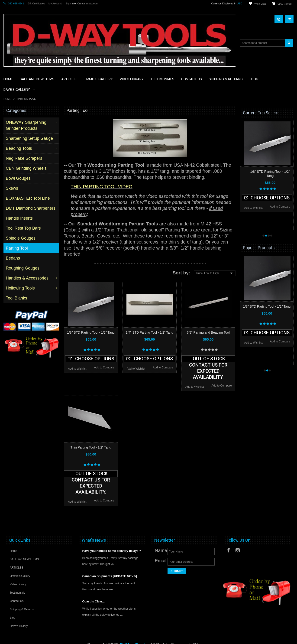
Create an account (88, 3)
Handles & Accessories (28, 278)
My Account (55, 3)
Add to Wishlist (77, 369)
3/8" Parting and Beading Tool (208, 332)
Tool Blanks (17, 298)
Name (161, 550)
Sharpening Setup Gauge (30, 138)
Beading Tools (19, 148)
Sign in (70, 3)
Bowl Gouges (19, 178)
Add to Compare (104, 368)
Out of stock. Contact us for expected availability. (208, 359)
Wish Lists (260, 4)
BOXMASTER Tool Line (28, 198)
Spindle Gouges (21, 238)
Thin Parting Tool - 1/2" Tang (91, 447)
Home (7, 99)
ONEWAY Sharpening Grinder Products (27, 125)
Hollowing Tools (21, 288)
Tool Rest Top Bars (24, 228)
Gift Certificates (36, 3)
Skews (12, 188)
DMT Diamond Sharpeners (31, 208)
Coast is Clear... (93, 601)
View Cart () (285, 4)
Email (161, 561)
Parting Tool (17, 248)
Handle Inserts (20, 218)
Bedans (13, 258)
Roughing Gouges (23, 268)
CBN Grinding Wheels (27, 168)
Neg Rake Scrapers (24, 158)
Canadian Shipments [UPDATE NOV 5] (110, 576)
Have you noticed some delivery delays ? (112, 551)
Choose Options (91, 359)
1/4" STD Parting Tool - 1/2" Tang (150, 332)
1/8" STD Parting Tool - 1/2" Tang (91, 332)
